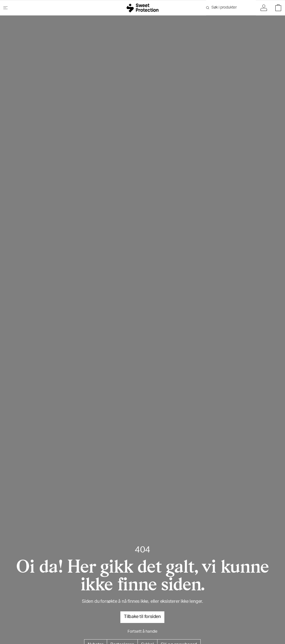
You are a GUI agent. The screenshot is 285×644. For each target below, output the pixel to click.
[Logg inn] (265, 8)
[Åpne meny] (8, 8)
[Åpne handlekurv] (277, 8)
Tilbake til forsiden (142, 617)
